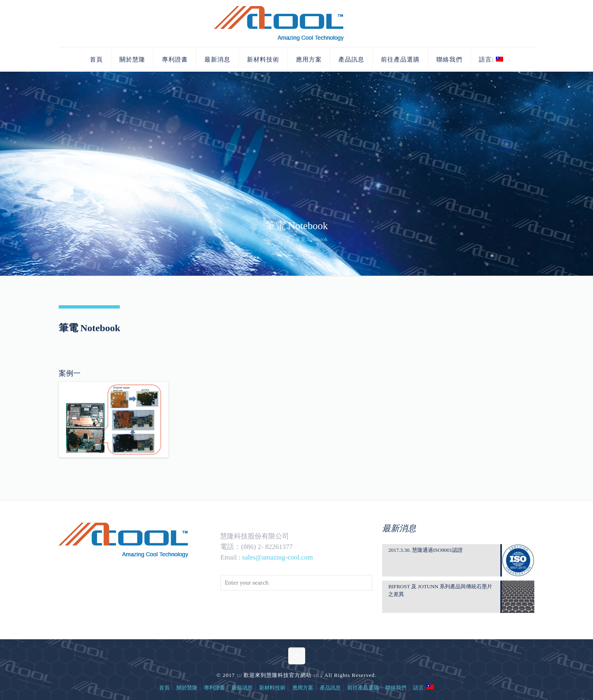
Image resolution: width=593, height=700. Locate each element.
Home (272, 239)
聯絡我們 (396, 688)
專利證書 (215, 688)
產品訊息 (330, 688)
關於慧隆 (187, 688)
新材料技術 (272, 688)
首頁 (164, 688)
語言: (424, 688)
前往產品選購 (363, 688)
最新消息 (242, 688)
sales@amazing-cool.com (277, 557)
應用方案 (303, 688)
